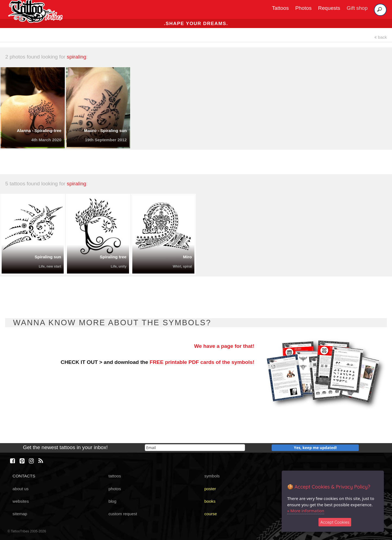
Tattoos (280, 8)
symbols (212, 476)
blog (112, 501)
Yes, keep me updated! (316, 448)
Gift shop (357, 8)
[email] (195, 448)
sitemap (20, 514)
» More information (306, 511)
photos (115, 489)
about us (21, 489)
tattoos (115, 476)
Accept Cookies (335, 522)
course (211, 514)
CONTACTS (24, 476)
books (210, 501)
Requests (329, 8)
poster (210, 489)
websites (21, 501)
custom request (123, 514)
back (381, 37)
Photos (304, 8)
